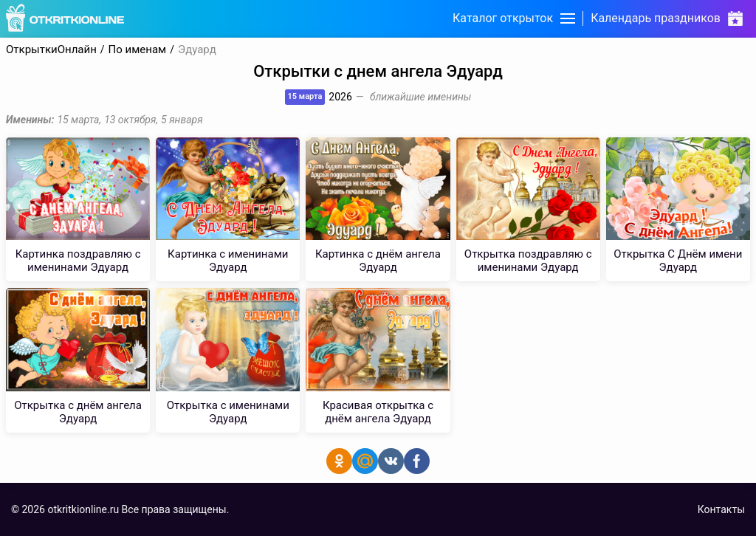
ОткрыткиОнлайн (51, 50)
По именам (138, 50)
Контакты (721, 509)
